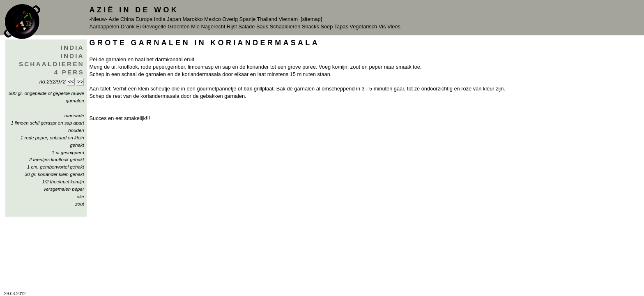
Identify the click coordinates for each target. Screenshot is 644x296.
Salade (246, 27)
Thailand (267, 19)
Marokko (193, 19)
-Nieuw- (99, 19)
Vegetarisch (363, 27)
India (160, 19)
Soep (327, 27)
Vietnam (288, 19)
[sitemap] (311, 19)
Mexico (213, 19)
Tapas (341, 27)
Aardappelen (105, 27)
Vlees (394, 27)
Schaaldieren (285, 27)
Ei (138, 27)
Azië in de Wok (134, 10)
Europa (144, 19)
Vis (382, 27)
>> (80, 82)
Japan (174, 19)
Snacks (310, 27)
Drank (128, 27)
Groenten (178, 27)
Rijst (232, 27)
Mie (195, 27)
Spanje (248, 19)
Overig (230, 19)
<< (71, 82)
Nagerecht (213, 27)
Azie (114, 19)
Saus (262, 27)
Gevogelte (154, 27)
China (127, 19)
